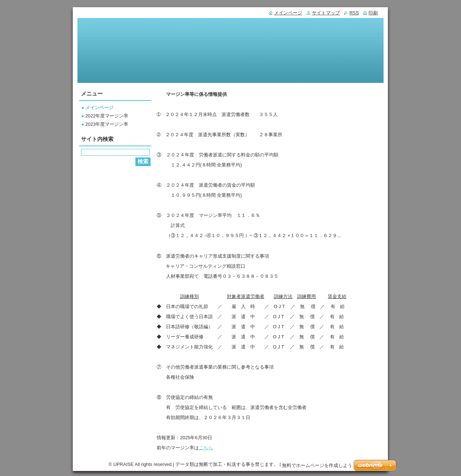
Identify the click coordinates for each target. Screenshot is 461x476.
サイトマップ (326, 13)
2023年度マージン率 (107, 124)
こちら (206, 448)
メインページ (99, 108)
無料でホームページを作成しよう (317, 465)
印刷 (373, 13)
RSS (354, 13)
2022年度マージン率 (107, 116)
